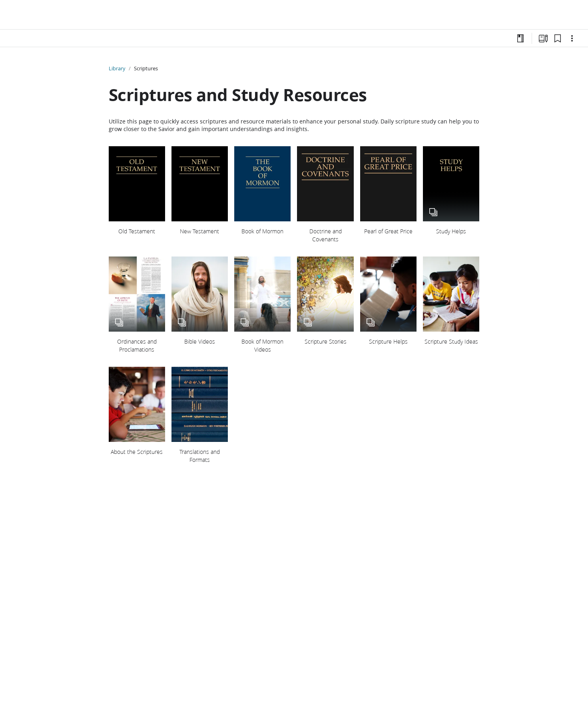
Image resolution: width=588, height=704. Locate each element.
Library (117, 68)
